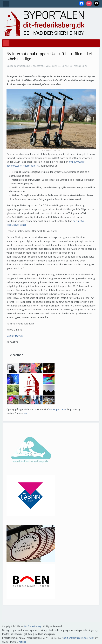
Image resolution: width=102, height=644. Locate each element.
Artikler (22, 642)
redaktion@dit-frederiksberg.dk (77, 638)
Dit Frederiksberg (33, 626)
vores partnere (58, 409)
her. (26, 413)
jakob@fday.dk (15, 336)
